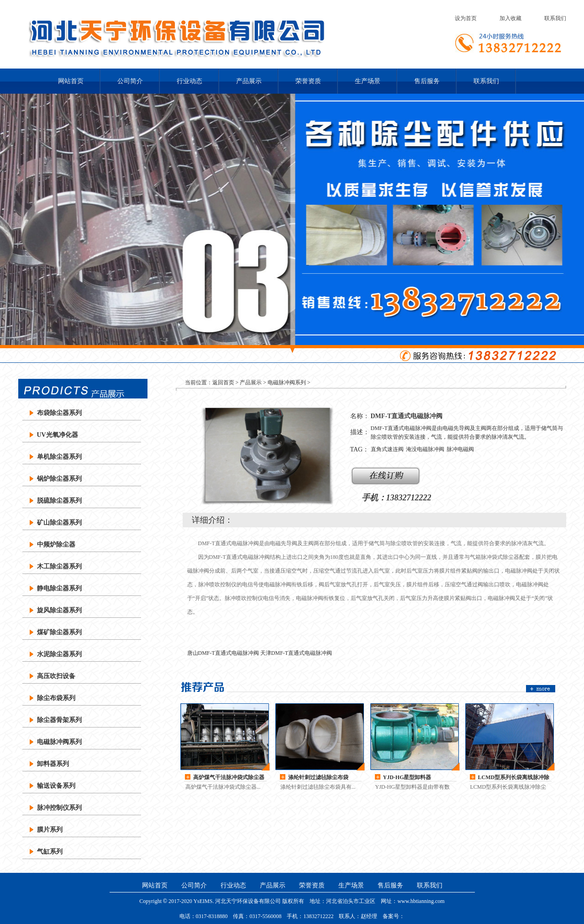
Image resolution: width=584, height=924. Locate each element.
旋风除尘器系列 (59, 610)
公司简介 (130, 81)
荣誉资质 (308, 81)
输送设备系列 (56, 786)
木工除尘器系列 (59, 566)
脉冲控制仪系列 (59, 808)
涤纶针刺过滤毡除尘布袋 (318, 777)
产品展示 (249, 81)
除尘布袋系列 (56, 698)
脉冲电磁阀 (460, 449)
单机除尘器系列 (59, 457)
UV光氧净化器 (58, 435)
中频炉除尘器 (56, 544)
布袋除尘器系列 (59, 413)
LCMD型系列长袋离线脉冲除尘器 (514, 778)
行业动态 (189, 81)
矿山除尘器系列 (59, 523)
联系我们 (555, 18)
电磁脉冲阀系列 (59, 742)
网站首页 (71, 81)
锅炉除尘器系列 (59, 479)
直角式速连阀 (387, 449)
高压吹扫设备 (56, 676)
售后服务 (427, 81)
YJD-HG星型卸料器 (407, 777)
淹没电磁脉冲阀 (425, 449)
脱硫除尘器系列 (59, 501)
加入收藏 (510, 18)
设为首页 (466, 18)
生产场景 (368, 81)
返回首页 (223, 382)
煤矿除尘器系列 (59, 632)
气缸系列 (50, 852)
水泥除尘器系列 (59, 654)
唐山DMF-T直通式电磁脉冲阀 (223, 653)
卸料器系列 (53, 764)
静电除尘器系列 (59, 588)
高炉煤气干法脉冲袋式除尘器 (229, 777)
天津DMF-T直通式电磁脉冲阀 (296, 653)
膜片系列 (50, 830)
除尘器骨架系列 (59, 720)
